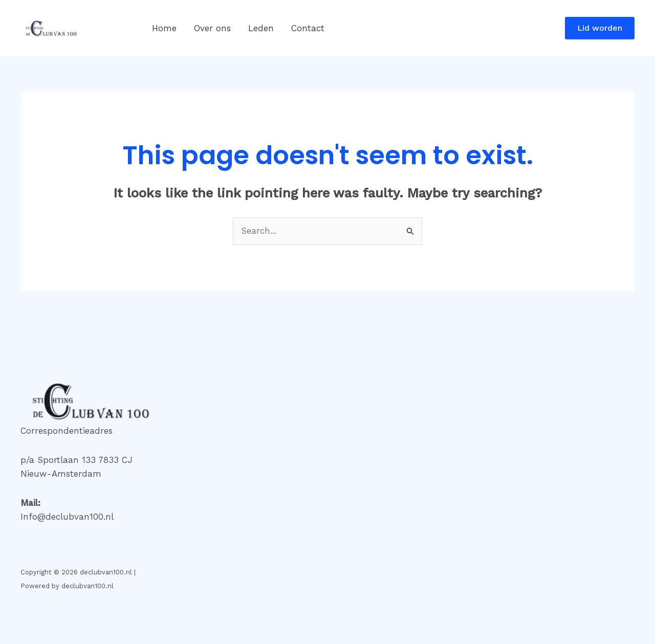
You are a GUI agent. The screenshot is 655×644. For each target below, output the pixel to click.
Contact (308, 28)
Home (164, 28)
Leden (261, 28)
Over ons (212, 28)
